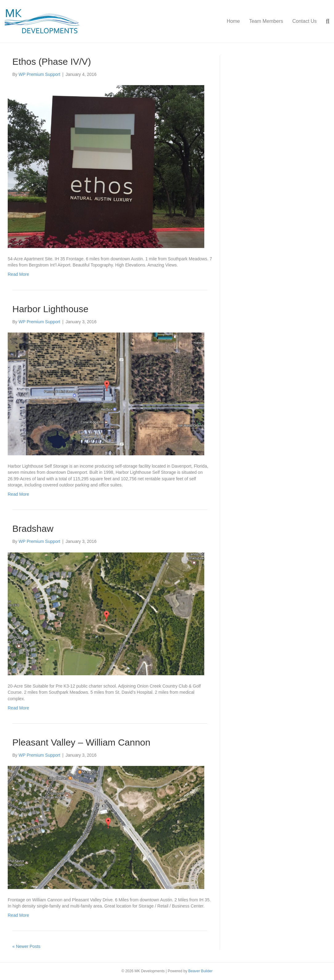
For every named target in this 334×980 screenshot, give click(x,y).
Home (233, 21)
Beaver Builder (200, 971)
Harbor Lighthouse (50, 309)
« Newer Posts (26, 946)
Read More (18, 274)
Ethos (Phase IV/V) (52, 62)
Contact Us (305, 21)
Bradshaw (33, 529)
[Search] (325, 21)
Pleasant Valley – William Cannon (81, 742)
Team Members (266, 21)
